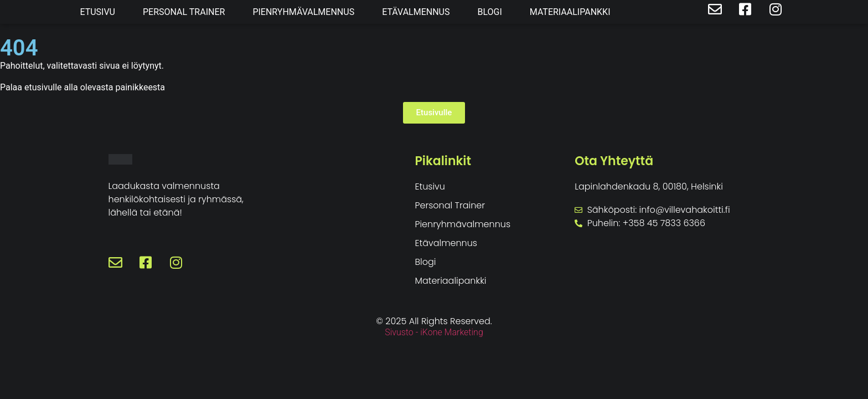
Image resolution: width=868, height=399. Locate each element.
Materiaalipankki (570, 12)
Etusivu (97, 12)
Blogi (489, 12)
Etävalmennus (416, 12)
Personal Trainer (184, 12)
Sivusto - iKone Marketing (434, 332)
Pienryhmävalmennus (303, 12)
